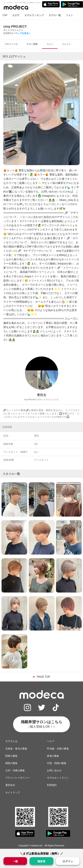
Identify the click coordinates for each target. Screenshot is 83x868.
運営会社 (10, 785)
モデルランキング (34, 15)
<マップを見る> (22, 33)
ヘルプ (51, 741)
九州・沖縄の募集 (15, 770)
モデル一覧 (55, 15)
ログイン (68, 861)
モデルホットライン (58, 778)
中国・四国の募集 (57, 763)
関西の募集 (11, 763)
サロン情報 (32, 44)
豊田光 (42, 395)
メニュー (66, 44)
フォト (69, 15)
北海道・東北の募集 (16, 749)
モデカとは (11, 741)
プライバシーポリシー (17, 778)
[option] (41, 114)
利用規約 (52, 785)
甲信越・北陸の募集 (58, 749)
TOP (5, 15)
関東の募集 (11, 756)
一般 (15, 861)
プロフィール (11, 44)
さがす (16, 15)
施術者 (41, 861)
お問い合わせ (54, 770)
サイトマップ (13, 793)
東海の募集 (53, 756)
